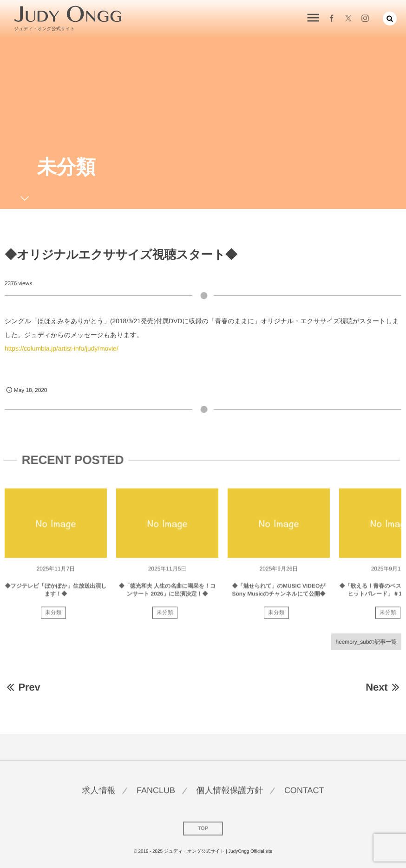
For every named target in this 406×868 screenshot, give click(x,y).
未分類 (53, 616)
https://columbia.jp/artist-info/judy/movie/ (62, 348)
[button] (390, 18)
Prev (23, 687)
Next (383, 687)
